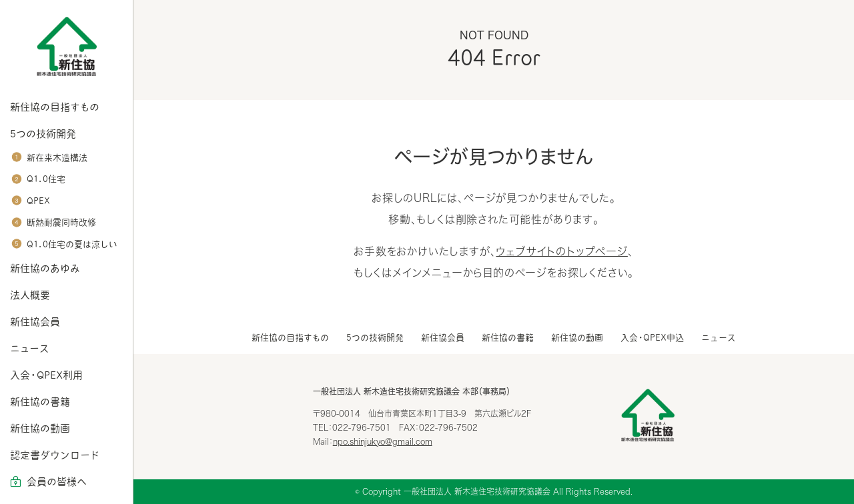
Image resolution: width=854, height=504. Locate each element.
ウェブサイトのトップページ (561, 251)
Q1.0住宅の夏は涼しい (72, 244)
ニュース (30, 348)
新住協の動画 (40, 428)
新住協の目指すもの (55, 107)
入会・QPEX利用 (46, 375)
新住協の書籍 (40, 402)
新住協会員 (35, 322)
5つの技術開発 (43, 134)
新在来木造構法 (57, 158)
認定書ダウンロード (55, 455)
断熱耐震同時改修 (61, 222)
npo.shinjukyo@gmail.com (383, 442)
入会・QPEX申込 (652, 338)
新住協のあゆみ (45, 268)
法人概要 (30, 295)
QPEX (38, 201)
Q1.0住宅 (46, 179)
